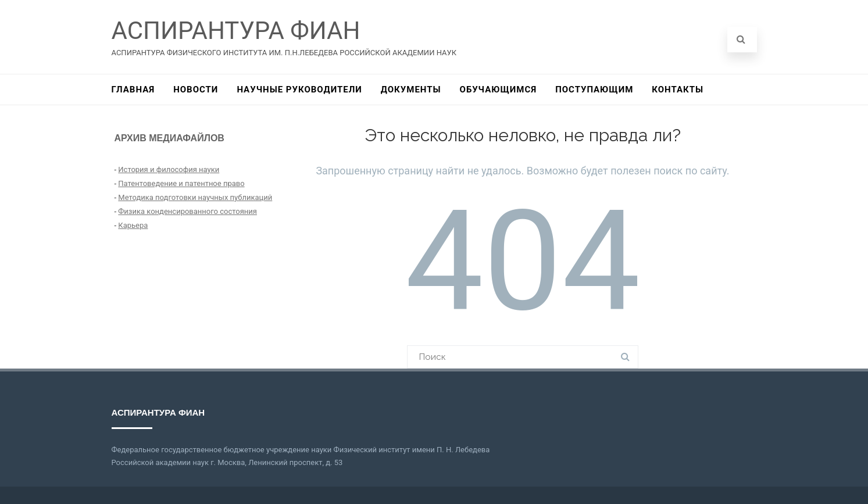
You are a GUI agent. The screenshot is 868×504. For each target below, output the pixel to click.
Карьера (133, 225)
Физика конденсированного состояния (187, 211)
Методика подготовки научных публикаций (195, 197)
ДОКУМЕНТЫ (411, 90)
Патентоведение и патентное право (181, 183)
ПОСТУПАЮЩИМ (594, 90)
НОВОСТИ (196, 90)
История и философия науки (169, 169)
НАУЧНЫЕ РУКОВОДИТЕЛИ (299, 90)
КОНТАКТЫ (678, 90)
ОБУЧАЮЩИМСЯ (499, 90)
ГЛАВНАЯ (133, 90)
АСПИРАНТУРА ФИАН (236, 31)
